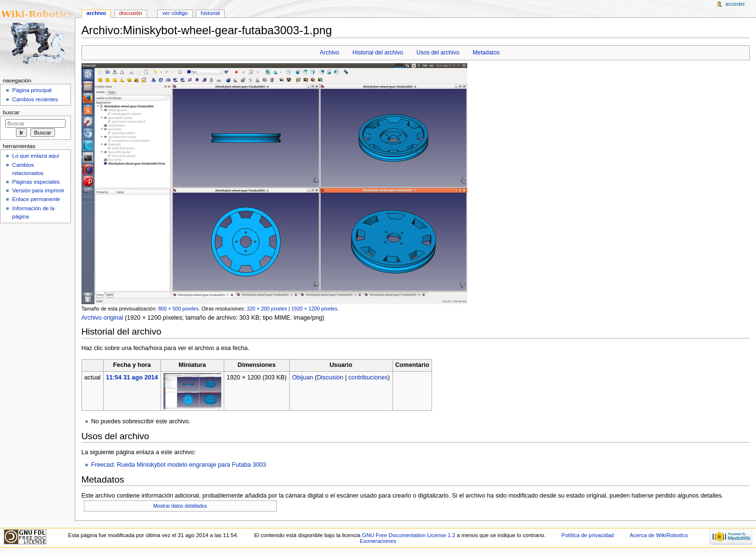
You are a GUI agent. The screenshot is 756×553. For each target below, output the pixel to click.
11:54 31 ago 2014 (132, 378)
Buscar (11, 112)
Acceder (735, 4)
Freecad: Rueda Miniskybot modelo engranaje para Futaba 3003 (179, 465)
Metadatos (486, 53)
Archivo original (102, 318)
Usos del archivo (438, 53)
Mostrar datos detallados (180, 506)
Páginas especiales (36, 182)
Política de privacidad (588, 535)
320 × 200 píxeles (267, 309)
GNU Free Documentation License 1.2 (409, 535)
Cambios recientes (35, 99)
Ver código (175, 13)
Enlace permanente (36, 199)
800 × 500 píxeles (178, 309)
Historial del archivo (378, 53)
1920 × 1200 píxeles (314, 309)
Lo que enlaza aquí (35, 156)
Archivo (329, 53)
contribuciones (368, 378)
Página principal (32, 90)
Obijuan (303, 378)
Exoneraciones (378, 541)
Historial (210, 13)
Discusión (330, 378)
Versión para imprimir (38, 190)
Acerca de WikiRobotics (659, 535)
